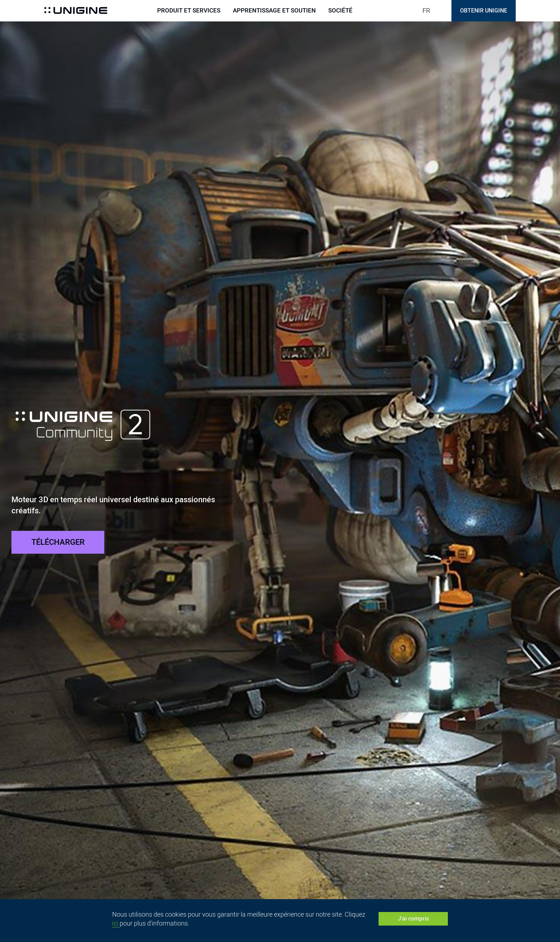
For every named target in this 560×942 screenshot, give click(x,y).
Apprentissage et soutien (274, 11)
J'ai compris (413, 919)
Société (340, 11)
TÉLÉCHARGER (58, 542)
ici (116, 923)
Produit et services (189, 11)
